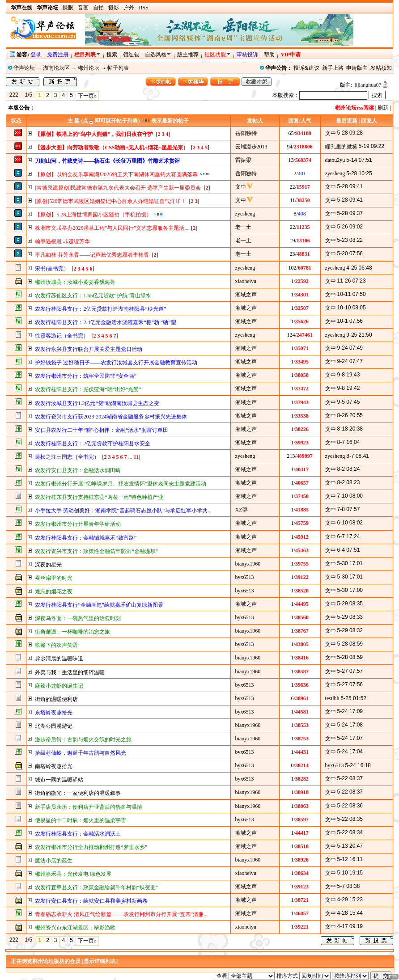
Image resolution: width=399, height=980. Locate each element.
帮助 (269, 55)
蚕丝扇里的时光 (54, 578)
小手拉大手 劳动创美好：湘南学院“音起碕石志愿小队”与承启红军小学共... (123, 511)
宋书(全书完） (52, 269)
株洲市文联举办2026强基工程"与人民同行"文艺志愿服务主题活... (112, 228)
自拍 (98, 8)
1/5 (28, 95)
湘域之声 (246, 295)
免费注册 (58, 55)
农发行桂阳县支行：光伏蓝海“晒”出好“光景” (88, 389)
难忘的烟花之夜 (54, 591)
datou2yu (335, 160)
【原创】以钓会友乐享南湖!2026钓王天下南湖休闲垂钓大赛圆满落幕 (116, 174)
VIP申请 (291, 55)
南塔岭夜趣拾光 (54, 766)
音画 (83, 8)
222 (14, 95)
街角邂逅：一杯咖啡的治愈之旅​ (72, 632)
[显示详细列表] (100, 961)
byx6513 (245, 577)
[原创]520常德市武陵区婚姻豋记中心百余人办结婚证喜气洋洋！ (110, 201)
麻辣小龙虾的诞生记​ (59, 686)
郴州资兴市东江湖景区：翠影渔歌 (75, 928)
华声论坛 (24, 68)
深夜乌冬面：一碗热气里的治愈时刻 (78, 618)
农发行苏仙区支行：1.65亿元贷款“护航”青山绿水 (93, 296)
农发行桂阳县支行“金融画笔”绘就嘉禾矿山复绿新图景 (99, 605)
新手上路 (333, 68)
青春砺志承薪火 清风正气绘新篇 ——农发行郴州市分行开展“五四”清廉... (121, 914)
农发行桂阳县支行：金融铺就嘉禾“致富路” (86, 538)
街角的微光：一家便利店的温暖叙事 (78, 793)
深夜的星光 (48, 565)
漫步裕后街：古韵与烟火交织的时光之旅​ (83, 739)
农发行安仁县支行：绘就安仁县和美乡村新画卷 (91, 901)
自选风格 (156, 55)
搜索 (112, 55)
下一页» (87, 96)
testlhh (332, 698)
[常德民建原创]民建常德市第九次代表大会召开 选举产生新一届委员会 (118, 188)
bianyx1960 (248, 564)
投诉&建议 (306, 68)
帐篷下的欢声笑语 (56, 645)
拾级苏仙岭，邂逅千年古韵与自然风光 (81, 753)
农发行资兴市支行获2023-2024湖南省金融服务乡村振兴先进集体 (111, 417)
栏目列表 (87, 55)
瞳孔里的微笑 (341, 147)
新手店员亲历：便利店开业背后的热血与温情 (89, 807)
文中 (331, 133)
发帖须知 (381, 68)
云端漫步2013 (251, 147)
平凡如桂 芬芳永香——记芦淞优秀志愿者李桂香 (92, 255)
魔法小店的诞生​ (54, 861)
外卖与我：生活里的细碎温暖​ (70, 672)
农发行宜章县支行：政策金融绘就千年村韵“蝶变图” (96, 887)
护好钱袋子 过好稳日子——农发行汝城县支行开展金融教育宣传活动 (116, 363)
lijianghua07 (368, 85)
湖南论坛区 (56, 68)
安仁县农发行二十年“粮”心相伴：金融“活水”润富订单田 (101, 430)
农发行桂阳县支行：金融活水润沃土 (78, 834)
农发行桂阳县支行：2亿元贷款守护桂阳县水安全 (93, 444)
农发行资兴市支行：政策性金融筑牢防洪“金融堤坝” (96, 551)
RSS (143, 8)
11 (136, 457)
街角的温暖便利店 (56, 699)
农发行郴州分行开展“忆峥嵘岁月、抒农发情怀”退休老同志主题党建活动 (121, 484)
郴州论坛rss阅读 (354, 108)
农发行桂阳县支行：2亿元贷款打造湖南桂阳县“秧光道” (100, 309)
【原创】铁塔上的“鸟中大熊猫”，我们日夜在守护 (94, 134)
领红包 (131, 55)
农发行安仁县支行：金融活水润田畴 (78, 470)
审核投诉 (247, 55)
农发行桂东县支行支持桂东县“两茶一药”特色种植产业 (99, 497)
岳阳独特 (246, 133)
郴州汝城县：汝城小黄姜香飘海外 (75, 282)
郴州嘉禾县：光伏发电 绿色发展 (73, 874)
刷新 (383, 108)
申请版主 (357, 68)
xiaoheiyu (246, 281)
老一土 (243, 227)
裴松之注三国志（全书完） (67, 457)
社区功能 (215, 55)
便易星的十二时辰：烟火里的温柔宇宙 (81, 820)
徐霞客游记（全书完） (62, 336)
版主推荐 (188, 55)
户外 (129, 8)
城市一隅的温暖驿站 (59, 780)
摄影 (114, 8)
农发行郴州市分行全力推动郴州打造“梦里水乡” (91, 847)
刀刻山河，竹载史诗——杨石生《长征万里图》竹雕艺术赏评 (107, 161)
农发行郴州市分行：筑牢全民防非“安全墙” (86, 376)
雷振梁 (243, 160)
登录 (36, 55)
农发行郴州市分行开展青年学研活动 (78, 524)
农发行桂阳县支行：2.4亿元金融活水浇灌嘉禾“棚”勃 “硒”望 (105, 322)
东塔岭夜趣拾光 (54, 713)
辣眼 (68, 8)
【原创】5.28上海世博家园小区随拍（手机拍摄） (93, 215)
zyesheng (335, 173)
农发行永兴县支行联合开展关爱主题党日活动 (89, 349)
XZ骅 (242, 510)
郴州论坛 (89, 68)
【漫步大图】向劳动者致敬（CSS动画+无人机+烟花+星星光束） (112, 148)
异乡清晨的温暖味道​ (59, 659)
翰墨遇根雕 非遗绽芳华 (62, 241)
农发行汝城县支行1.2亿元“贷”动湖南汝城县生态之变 (97, 403)
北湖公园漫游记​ (54, 726)
